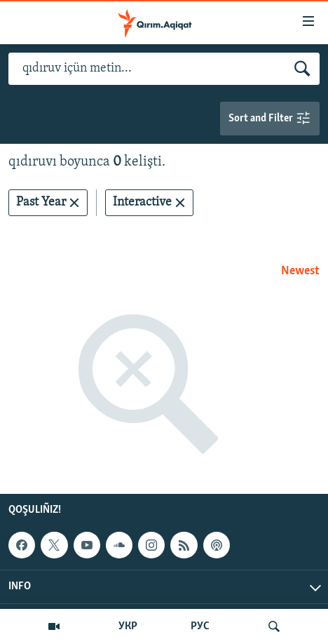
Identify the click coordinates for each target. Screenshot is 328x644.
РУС (200, 626)
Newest (300, 271)
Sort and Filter (270, 119)
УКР (128, 626)
